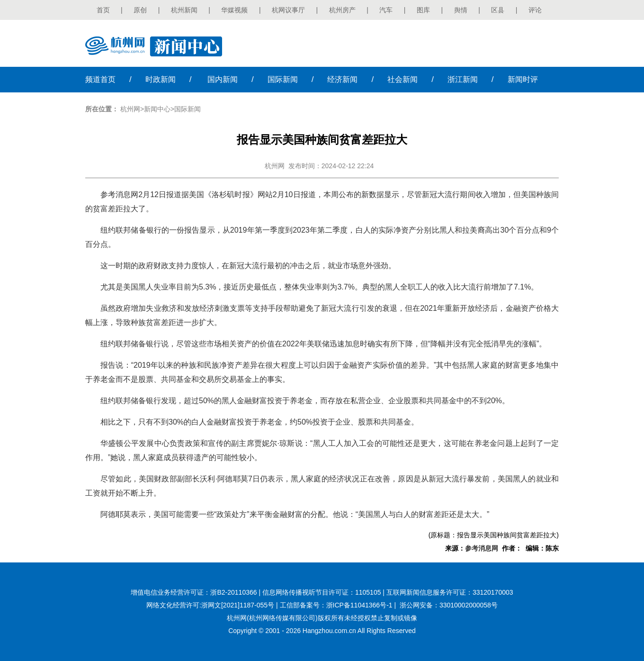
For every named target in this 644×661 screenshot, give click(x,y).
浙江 (463, 79)
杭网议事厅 (288, 10)
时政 (161, 79)
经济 (342, 79)
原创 (140, 10)
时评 (523, 79)
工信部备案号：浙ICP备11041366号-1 (336, 605)
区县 (498, 10)
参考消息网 (482, 548)
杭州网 (130, 109)
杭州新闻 (184, 10)
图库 (423, 10)
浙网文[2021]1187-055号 (238, 605)
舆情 (461, 10)
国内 (223, 79)
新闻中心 (157, 109)
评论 (535, 10)
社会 (402, 79)
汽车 (386, 10)
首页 (103, 10)
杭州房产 (342, 10)
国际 (283, 79)
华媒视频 (234, 10)
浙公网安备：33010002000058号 (449, 605)
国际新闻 (188, 109)
